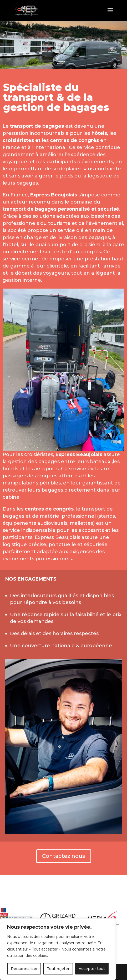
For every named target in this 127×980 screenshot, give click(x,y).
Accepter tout (92, 969)
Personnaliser (24, 969)
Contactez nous (64, 856)
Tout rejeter (58, 969)
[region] (58, 949)
